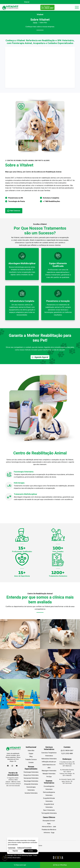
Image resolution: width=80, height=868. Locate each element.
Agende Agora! (40, 357)
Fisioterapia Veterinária (31, 772)
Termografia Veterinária (49, 813)
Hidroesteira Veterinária (49, 759)
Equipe (31, 754)
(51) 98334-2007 (47, 7)
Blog (31, 756)
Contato (31, 762)
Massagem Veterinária (49, 771)
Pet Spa (49, 777)
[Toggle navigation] (77, 7)
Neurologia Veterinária (31, 781)
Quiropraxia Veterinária (31, 778)
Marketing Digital (27, 855)
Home (35, 23)
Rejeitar (15, 851)
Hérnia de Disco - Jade (49, 827)
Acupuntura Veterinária (31, 775)
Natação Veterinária (49, 774)
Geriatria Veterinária (31, 793)
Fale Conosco (14, 211)
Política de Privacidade (24, 848)
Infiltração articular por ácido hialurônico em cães (49, 765)
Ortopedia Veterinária (31, 784)
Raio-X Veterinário (49, 810)
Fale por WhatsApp (60, 865)
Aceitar (30, 851)
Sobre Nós (31, 751)
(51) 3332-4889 (67, 754)
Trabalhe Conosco (31, 759)
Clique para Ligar (20, 865)
